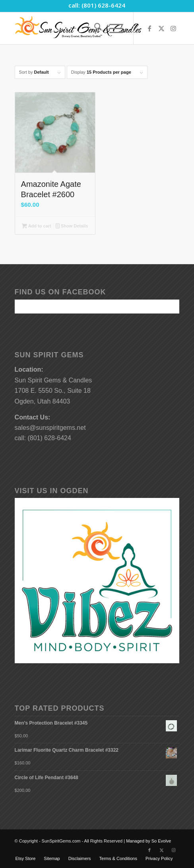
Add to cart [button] (36, 227)
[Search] (94, 28)
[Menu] (112, 28)
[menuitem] (94, 28)
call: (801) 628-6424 (97, 5)
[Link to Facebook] (149, 28)
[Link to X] (161, 28)
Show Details (72, 227)
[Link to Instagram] (173, 28)
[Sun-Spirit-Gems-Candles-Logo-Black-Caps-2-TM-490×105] (81, 28)
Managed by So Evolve (148, 841)
